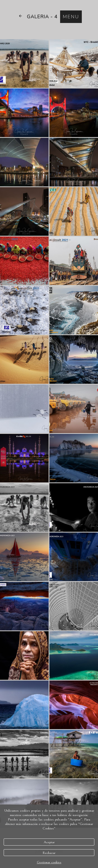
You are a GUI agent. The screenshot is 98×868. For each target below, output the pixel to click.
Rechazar (49, 853)
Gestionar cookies (49, 862)
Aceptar (49, 842)
